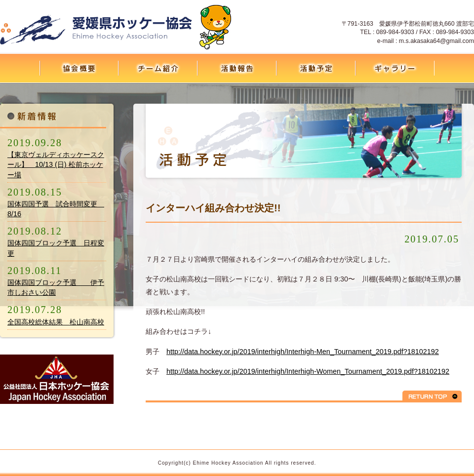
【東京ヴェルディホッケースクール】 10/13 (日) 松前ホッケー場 (56, 164)
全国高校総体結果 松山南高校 (56, 322)
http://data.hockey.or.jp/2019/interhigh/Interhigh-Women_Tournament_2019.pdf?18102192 (308, 371)
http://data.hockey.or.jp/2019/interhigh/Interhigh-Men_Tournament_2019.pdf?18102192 (303, 352)
